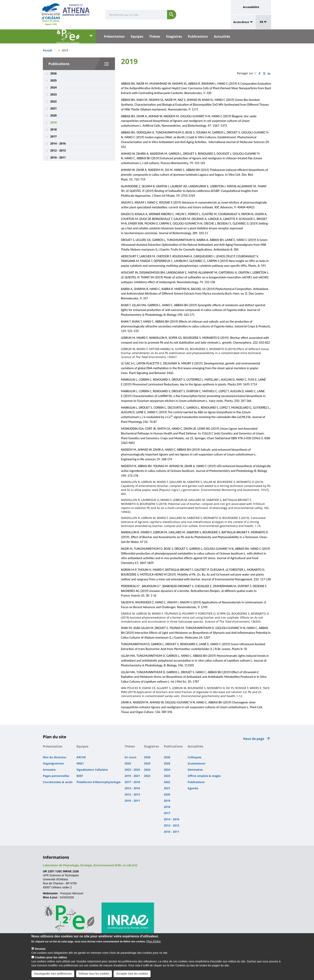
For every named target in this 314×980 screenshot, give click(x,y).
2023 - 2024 (132, 770)
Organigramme (53, 763)
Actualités (222, 36)
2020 (53, 115)
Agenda (193, 788)
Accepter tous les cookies (132, 975)
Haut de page (254, 739)
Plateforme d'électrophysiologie (99, 782)
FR (263, 22)
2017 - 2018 (132, 782)
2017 (53, 136)
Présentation (114, 36)
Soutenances (196, 763)
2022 (53, 101)
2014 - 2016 (58, 143)
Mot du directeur (55, 757)
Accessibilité (251, 7)
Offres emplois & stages (204, 776)
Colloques (194, 757)
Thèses (155, 36)
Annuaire (49, 770)
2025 (53, 80)
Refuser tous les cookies (94, 975)
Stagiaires (174, 36)
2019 (53, 122)
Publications (198, 36)
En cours (130, 757)
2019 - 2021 (132, 776)
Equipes (137, 36)
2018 (53, 129)
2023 (53, 94)
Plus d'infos (153, 942)
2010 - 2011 (58, 157)
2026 (53, 73)
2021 (53, 108)
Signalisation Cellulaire (92, 770)
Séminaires (195, 770)
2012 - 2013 (58, 150)
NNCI (80, 763)
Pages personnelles (56, 776)
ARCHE (81, 757)
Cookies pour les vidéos (51, 958)
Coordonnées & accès (58, 782)
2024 (53, 87)
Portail (47, 50)
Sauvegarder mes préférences (53, 975)
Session (40, 950)
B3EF (80, 776)
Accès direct (241, 22)
